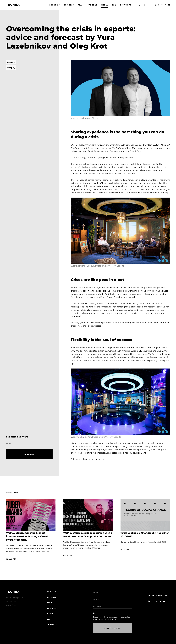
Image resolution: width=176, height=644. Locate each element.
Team (50, 603)
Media (50, 614)
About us (52, 592)
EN (145, 5)
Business (52, 597)
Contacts (52, 625)
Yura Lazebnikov (104, 145)
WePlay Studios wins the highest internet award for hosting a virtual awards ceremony (27, 536)
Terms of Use (11, 605)
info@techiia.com (158, 595)
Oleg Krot (122, 145)
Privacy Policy (11, 602)
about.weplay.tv (96, 459)
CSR (49, 619)
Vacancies (52, 608)
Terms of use (111, 619)
